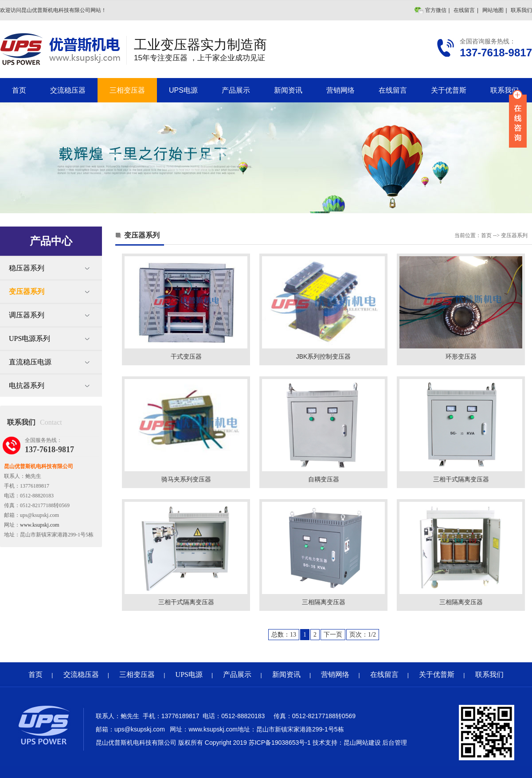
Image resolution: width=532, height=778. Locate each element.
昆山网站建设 (362, 743)
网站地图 (493, 10)
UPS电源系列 (29, 338)
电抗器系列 (27, 385)
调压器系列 (27, 315)
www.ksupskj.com (40, 525)
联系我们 (521, 10)
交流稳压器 (68, 90)
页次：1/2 (363, 635)
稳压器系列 (27, 268)
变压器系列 (27, 291)
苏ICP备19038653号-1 (280, 743)
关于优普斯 (449, 90)
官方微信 (436, 10)
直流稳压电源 (30, 362)
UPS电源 (183, 90)
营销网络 (340, 90)
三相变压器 (127, 90)
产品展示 (236, 90)
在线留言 (464, 10)
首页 (19, 90)
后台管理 (395, 743)
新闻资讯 (288, 90)
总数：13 (284, 635)
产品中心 (51, 241)
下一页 (333, 635)
